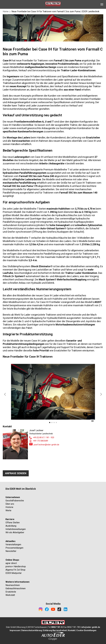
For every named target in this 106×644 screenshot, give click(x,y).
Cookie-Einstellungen (86, 630)
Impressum (15, 630)
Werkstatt (10, 595)
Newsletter (11, 551)
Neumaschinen (13, 585)
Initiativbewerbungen (16, 529)
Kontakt (72, 630)
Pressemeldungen (14, 548)
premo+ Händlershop (16, 566)
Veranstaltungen (13, 545)
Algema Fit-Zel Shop (15, 570)
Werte (8, 510)
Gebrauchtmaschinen (16, 588)
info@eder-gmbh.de (91, 627)
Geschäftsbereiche (15, 501)
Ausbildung (11, 526)
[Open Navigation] (102, 4)
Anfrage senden (16, 473)
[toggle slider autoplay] (92, 422)
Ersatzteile (11, 592)
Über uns (10, 504)
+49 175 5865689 (40, 441)
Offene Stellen (13, 523)
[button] (5, 394)
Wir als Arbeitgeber (15, 532)
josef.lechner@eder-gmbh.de (46, 445)
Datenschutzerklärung (32, 630)
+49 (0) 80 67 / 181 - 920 (43, 437)
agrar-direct (11, 563)
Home (6, 11)
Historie (9, 507)
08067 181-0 (57, 627)
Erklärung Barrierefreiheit (55, 630)
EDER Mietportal (13, 573)
